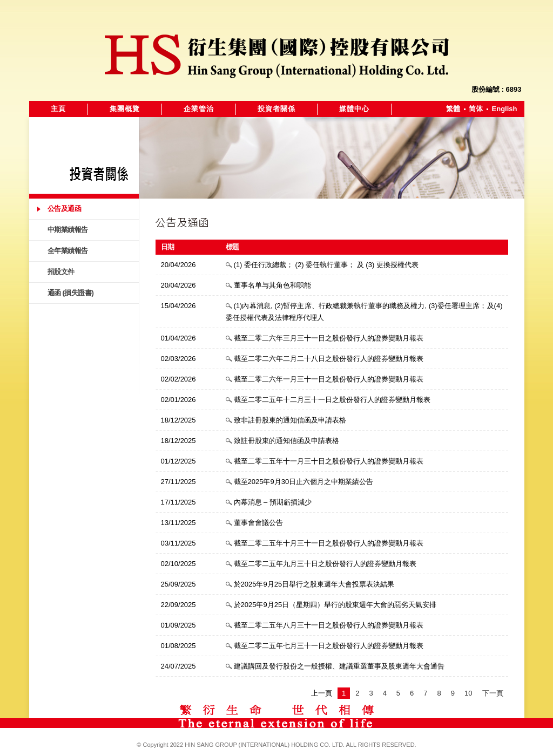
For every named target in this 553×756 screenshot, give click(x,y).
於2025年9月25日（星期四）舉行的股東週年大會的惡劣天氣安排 (335, 605)
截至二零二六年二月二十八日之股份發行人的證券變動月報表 (329, 359)
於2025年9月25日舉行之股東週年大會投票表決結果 (314, 584)
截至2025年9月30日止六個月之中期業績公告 (304, 482)
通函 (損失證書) (71, 293)
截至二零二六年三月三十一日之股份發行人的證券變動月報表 (329, 338)
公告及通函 (65, 209)
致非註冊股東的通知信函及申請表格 (290, 420)
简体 (476, 109)
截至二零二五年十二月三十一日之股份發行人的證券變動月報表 (332, 400)
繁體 (453, 109)
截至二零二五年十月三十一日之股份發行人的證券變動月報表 (329, 543)
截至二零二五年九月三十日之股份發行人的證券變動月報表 (325, 564)
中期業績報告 (68, 230)
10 (468, 693)
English (505, 109)
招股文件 (61, 272)
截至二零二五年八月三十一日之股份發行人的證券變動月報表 (329, 625)
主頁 (58, 109)
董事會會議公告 (258, 523)
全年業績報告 (68, 251)
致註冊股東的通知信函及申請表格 (286, 441)
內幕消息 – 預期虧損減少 (273, 502)
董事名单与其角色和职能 (272, 285)
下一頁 (493, 693)
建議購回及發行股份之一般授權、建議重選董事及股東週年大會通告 (339, 666)
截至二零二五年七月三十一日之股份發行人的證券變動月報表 (329, 646)
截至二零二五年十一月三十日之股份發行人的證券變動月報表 (329, 461)
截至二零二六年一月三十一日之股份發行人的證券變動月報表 (329, 379)
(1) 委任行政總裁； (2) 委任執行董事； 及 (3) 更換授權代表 (326, 265)
